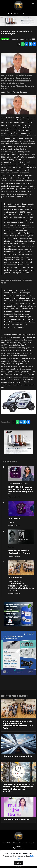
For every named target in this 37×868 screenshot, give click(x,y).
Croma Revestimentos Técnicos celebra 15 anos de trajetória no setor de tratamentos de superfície (18, 788)
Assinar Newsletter (18, 848)
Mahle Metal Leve (14, 204)
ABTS (26, 483)
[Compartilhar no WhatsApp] (23, 44)
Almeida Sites (24, 844)
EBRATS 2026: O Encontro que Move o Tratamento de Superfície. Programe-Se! (21, 490)
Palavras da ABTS (19, 483)
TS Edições (17, 518)
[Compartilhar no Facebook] (34, 44)
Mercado (11, 547)
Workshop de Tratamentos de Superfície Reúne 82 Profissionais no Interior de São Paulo (21, 586)
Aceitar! (18, 863)
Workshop (16, 578)
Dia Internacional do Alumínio (17, 756)
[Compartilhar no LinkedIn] (27, 44)
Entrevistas (5, 39)
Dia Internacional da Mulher (16, 819)
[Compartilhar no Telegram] (30, 44)
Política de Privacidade (19, 849)
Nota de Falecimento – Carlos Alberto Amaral (19, 552)
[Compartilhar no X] (19, 44)
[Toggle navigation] (33, 3)
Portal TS (32, 39)
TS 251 (10, 483)
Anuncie (18, 847)
